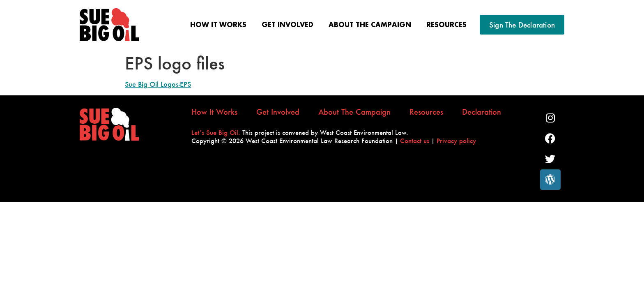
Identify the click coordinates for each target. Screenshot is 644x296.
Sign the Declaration (522, 25)
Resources (446, 24)
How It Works (218, 24)
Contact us (415, 141)
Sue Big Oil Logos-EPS (158, 84)
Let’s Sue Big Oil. (216, 132)
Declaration (482, 112)
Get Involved (287, 24)
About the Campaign (370, 24)
